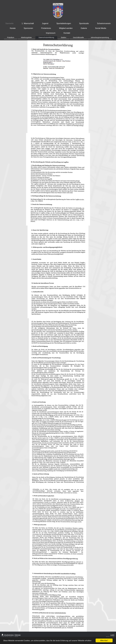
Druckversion (8, 635)
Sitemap (18, 635)
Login (112, 635)
